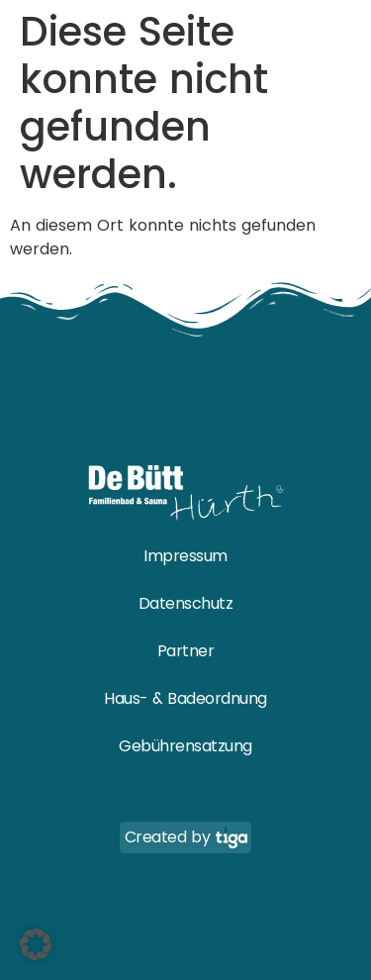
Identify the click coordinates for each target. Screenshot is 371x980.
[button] (36, 944)
